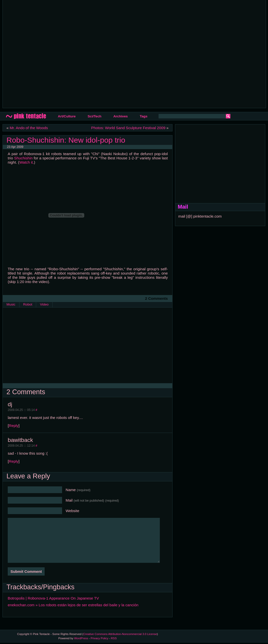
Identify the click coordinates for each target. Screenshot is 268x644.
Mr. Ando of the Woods (29, 128)
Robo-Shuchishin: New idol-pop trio (66, 140)
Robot (28, 304)
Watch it (26, 162)
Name (78, 490)
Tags (143, 116)
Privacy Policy (100, 638)
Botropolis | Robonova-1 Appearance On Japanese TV (53, 598)
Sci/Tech (94, 116)
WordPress (81, 638)
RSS (114, 638)
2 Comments (156, 298)
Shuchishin (23, 158)
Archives (121, 116)
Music (11, 304)
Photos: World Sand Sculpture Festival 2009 (128, 128)
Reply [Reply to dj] (14, 426)
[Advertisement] (51, 54)
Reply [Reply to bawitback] (14, 461)
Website (72, 511)
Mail (92, 500)
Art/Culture (67, 116)
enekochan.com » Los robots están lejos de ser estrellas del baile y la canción (73, 605)
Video (44, 304)
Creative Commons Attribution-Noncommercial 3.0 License (120, 634)
